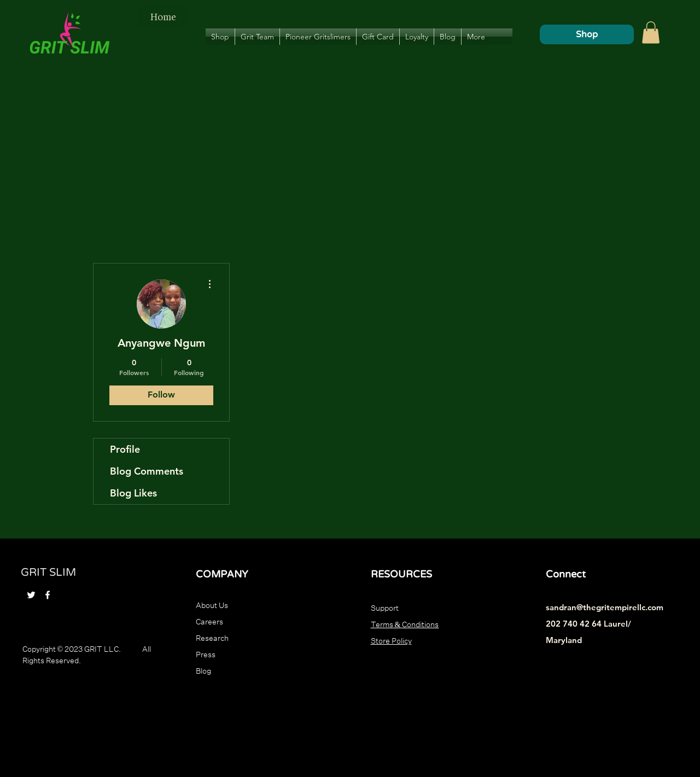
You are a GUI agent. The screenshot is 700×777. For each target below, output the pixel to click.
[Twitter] (31, 595)
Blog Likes (133, 493)
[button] (651, 33)
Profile (125, 449)
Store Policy (391, 640)
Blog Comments (147, 471)
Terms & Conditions (405, 623)
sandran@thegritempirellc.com (605, 607)
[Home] (163, 17)
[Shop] (587, 34)
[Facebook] (48, 595)
